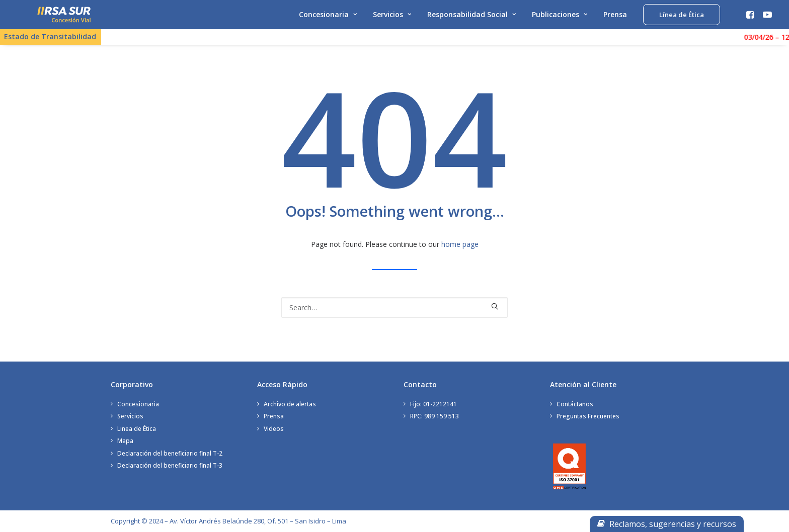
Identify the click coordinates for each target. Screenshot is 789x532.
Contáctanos (575, 404)
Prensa (615, 19)
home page (460, 249)
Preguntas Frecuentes (588, 416)
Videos (274, 429)
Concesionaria (328, 19)
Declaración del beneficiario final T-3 (170, 465)
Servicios (392, 19)
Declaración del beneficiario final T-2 (170, 453)
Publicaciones (560, 19)
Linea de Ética (137, 429)
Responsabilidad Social (471, 19)
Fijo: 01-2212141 (433, 404)
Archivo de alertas (290, 404)
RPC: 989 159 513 (435, 416)
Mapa (125, 441)
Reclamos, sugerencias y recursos (667, 524)
